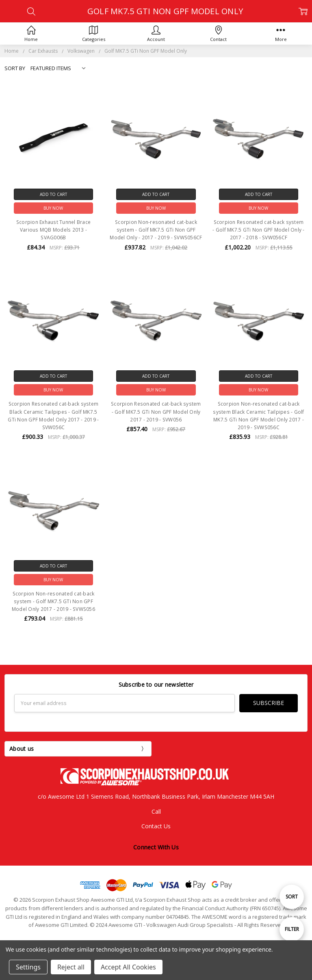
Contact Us (156, 826)
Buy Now (53, 208)
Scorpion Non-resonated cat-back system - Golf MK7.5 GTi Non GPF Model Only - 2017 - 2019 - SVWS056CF (156, 230)
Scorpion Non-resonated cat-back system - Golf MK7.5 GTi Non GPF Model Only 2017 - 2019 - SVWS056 (53, 601)
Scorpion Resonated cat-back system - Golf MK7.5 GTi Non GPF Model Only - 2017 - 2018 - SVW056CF (258, 230)
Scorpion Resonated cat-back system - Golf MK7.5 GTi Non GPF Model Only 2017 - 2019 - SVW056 (156, 412)
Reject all (71, 967)
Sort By (15, 68)
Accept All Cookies (128, 967)
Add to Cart (53, 194)
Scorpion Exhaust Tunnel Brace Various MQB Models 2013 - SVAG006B (53, 230)
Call (156, 811)
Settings (28, 967)
